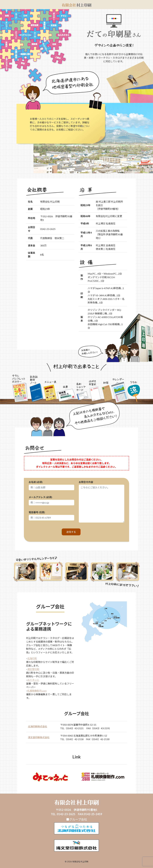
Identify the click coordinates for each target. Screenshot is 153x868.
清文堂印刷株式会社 (39, 737)
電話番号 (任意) (51, 516)
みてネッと (33, 680)
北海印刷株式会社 (38, 726)
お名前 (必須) (51, 485)
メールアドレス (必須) (51, 501)
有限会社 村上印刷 (80, 862)
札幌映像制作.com (37, 691)
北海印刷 (32, 658)
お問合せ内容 (102, 502)
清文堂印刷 (33, 669)
